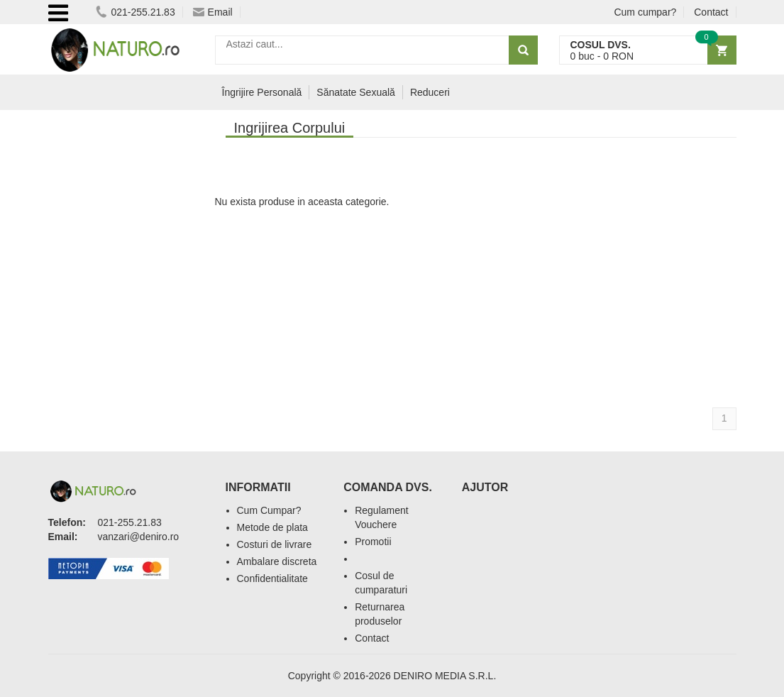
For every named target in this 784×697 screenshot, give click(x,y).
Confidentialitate (272, 578)
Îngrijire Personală (262, 92)
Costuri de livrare (275, 544)
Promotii (373, 542)
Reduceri (430, 92)
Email (213, 12)
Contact (711, 12)
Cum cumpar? (645, 12)
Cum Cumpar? (269, 510)
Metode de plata (272, 527)
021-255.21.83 (135, 12)
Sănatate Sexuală (356, 92)
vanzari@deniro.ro (139, 537)
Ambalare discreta (277, 561)
